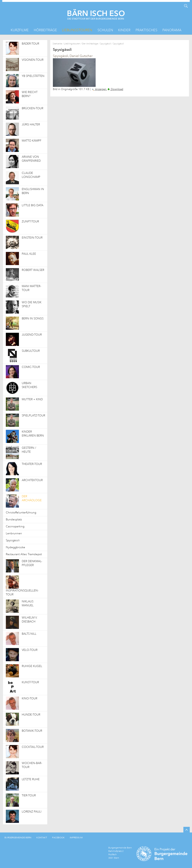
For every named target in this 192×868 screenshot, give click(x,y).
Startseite (57, 44)
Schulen (105, 30)
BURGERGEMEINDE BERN (18, 838)
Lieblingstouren (77, 30)
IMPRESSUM (76, 838)
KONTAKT (42, 838)
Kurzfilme (20, 30)
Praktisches (146, 30)
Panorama (172, 30)
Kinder (124, 30)
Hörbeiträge (45, 30)
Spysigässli (105, 44)
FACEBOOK (58, 838)
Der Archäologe (90, 44)
